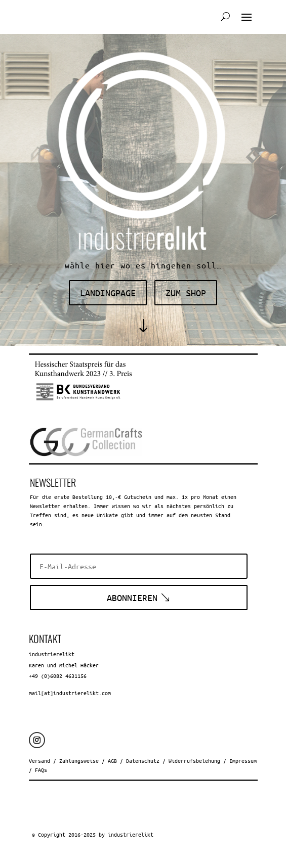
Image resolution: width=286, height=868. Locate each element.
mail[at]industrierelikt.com (70, 693)
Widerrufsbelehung (194, 761)
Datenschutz (143, 761)
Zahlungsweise (79, 761)
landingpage (108, 293)
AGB (112, 761)
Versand (39, 761)
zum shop (186, 293)
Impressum (243, 761)
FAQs (41, 770)
